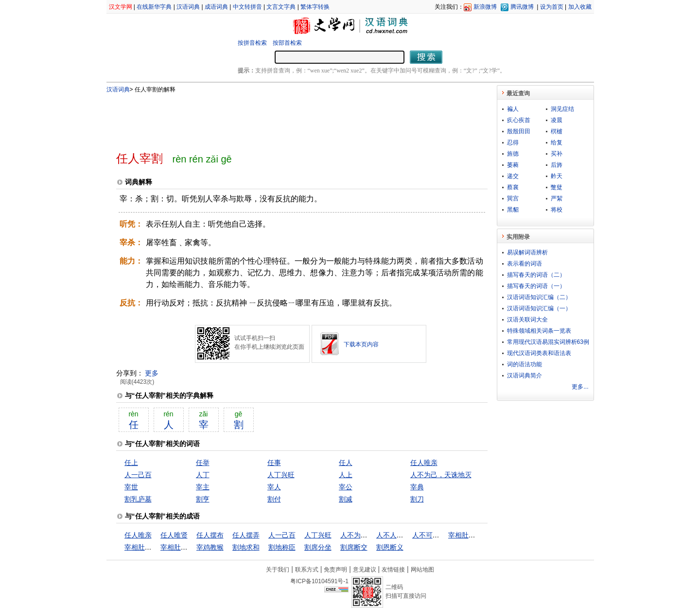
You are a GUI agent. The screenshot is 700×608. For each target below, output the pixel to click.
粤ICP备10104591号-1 (319, 581)
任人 (346, 463)
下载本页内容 (361, 344)
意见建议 (365, 570)
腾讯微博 (522, 7)
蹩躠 (557, 187)
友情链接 (393, 570)
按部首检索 (287, 43)
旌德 (513, 154)
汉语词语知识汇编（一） (539, 308)
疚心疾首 (519, 120)
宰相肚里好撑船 (472, 535)
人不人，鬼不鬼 (400, 535)
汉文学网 (121, 7)
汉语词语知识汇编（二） (539, 297)
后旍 (557, 165)
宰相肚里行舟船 (184, 547)
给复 (557, 143)
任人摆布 (210, 535)
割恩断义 (390, 547)
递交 (513, 176)
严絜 (557, 198)
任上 (131, 463)
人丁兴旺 (281, 475)
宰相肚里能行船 (148, 547)
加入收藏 (580, 7)
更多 (152, 373)
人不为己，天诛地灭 (441, 475)
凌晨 (557, 120)
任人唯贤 (174, 535)
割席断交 (354, 547)
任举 (203, 463)
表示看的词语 (525, 264)
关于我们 (278, 570)
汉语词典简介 (525, 376)
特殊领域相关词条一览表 (539, 331)
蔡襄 (513, 187)
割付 (274, 499)
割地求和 (246, 547)
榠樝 (557, 131)
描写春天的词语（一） (536, 286)
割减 (346, 499)
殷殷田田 (519, 131)
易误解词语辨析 (527, 252)
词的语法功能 (525, 364)
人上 (346, 475)
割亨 (203, 499)
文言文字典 (281, 7)
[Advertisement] (286, 118)
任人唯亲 (424, 463)
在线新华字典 (154, 7)
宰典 (417, 487)
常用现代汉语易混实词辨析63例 (548, 342)
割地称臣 (282, 547)
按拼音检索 (252, 43)
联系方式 (307, 570)
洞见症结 (562, 109)
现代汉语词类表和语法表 (539, 353)
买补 (557, 154)
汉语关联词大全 (527, 320)
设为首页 (552, 7)
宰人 (274, 487)
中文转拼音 (247, 7)
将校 (557, 210)
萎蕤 (513, 165)
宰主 (203, 487)
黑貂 (513, 210)
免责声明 (335, 570)
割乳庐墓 (138, 499)
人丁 (203, 475)
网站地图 (422, 570)
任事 (274, 463)
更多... (580, 387)
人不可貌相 (429, 535)
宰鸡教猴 (210, 547)
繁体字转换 (315, 7)
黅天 (557, 176)
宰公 (346, 487)
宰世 (131, 487)
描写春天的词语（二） (536, 275)
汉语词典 (188, 7)
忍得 (513, 143)
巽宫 (513, 198)
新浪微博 (485, 7)
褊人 (513, 109)
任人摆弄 (246, 535)
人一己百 (138, 475)
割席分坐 (318, 547)
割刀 (417, 499)
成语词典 (216, 7)
